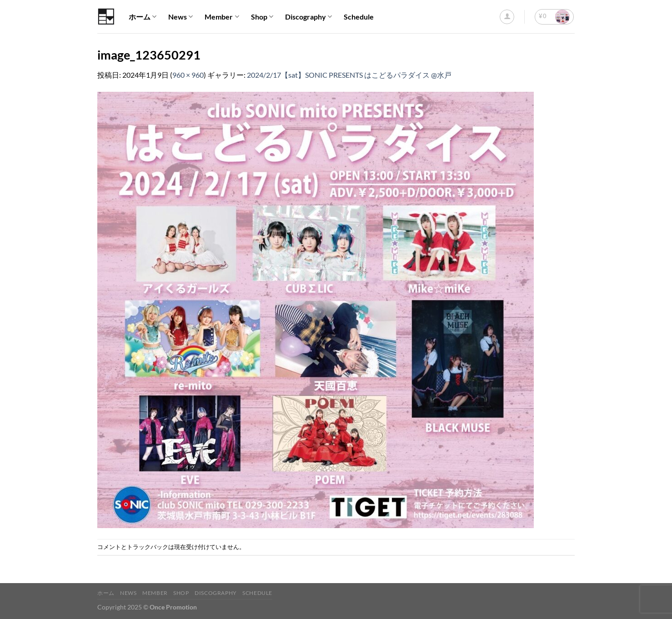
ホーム (143, 17)
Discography (308, 17)
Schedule (359, 17)
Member (222, 17)
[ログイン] (507, 17)
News (181, 17)
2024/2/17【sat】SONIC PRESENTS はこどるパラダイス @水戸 (349, 75)
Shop (262, 17)
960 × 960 (188, 75)
